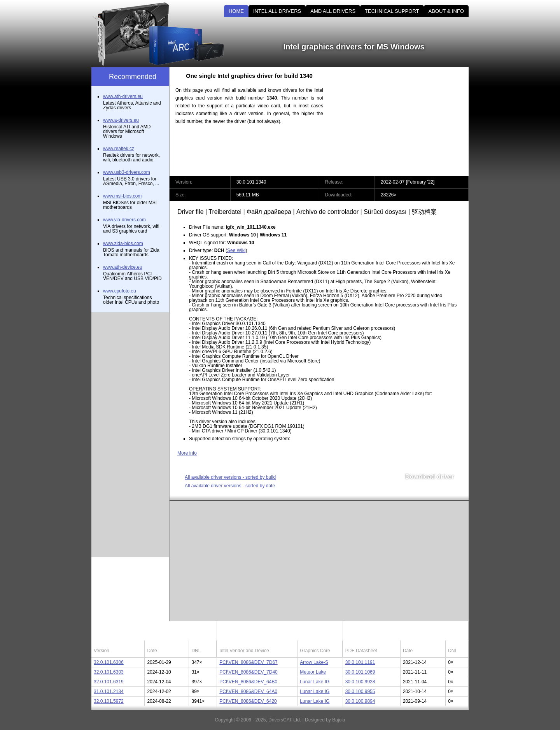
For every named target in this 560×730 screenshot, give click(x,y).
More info (187, 453)
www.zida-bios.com (123, 243)
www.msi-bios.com (122, 196)
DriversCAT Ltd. (285, 720)
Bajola (339, 720)
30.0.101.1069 (360, 672)
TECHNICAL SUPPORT (392, 11)
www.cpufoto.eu (120, 291)
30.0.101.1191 (360, 662)
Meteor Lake (313, 672)
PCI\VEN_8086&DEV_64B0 (248, 682)
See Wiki (236, 250)
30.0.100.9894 (360, 701)
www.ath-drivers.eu (123, 96)
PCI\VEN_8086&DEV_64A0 (248, 691)
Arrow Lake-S (314, 662)
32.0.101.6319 (109, 682)
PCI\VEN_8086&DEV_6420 (248, 701)
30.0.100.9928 (360, 682)
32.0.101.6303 (109, 672)
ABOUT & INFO (446, 11)
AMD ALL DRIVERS (333, 11)
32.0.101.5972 (109, 701)
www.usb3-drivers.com (127, 172)
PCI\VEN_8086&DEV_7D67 (248, 662)
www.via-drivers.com (124, 220)
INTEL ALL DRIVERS (277, 11)
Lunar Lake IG (315, 682)
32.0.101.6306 (109, 662)
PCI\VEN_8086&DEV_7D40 (248, 672)
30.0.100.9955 (360, 691)
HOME (236, 11)
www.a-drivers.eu (121, 120)
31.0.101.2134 (109, 691)
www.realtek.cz (119, 149)
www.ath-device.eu (123, 267)
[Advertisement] (402, 121)
